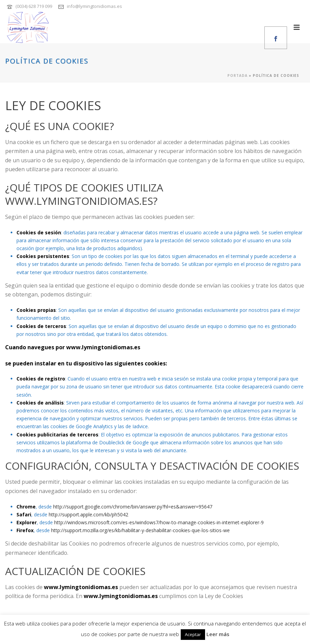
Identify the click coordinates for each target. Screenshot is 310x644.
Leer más (218, 634)
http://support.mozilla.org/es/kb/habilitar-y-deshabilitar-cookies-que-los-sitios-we (140, 530)
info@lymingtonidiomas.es (94, 6)
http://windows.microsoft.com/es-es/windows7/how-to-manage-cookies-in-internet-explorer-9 (159, 522)
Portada (237, 75)
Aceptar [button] (193, 634)
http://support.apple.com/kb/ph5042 (88, 514)
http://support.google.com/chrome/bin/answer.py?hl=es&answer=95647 (133, 507)
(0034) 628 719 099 (34, 6)
